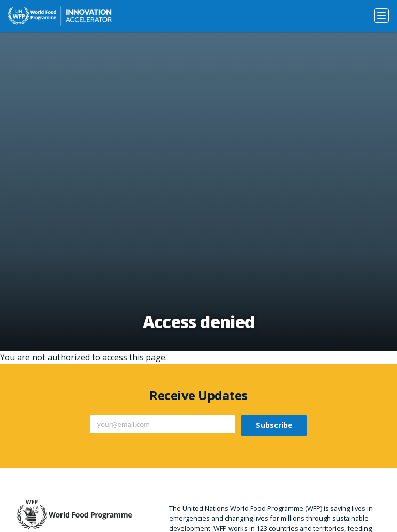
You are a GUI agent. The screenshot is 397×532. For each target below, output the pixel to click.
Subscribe (274, 425)
